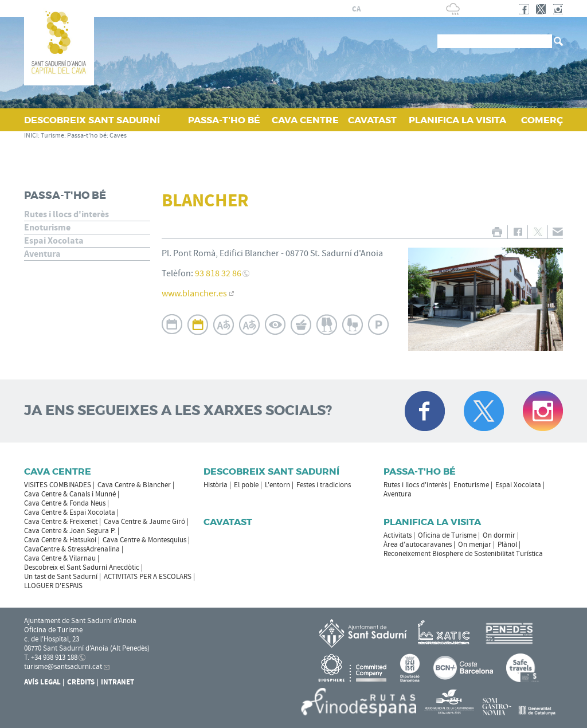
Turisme (52, 136)
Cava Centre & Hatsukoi (60, 540)
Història (216, 485)
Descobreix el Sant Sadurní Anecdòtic (82, 567)
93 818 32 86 (218, 273)
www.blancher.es (194, 293)
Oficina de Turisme (447, 535)
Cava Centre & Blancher (134, 485)
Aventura (42, 254)
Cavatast (228, 522)
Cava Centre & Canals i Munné (70, 494)
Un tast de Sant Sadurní (61, 577)
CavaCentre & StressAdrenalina (72, 549)
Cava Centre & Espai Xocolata (70, 512)
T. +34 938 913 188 (51, 657)
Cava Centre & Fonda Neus (65, 503)
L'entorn (277, 485)
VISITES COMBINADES (58, 485)
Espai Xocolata (54, 241)
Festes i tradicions (324, 485)
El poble (246, 485)
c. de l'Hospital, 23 (52, 639)
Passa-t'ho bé (87, 136)
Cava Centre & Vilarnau (60, 558)
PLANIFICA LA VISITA (457, 120)
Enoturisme (47, 228)
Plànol (507, 545)
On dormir (499, 535)
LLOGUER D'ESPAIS (53, 586)
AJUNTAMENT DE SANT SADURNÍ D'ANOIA (260, 9)
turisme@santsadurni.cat (63, 667)
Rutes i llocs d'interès (66, 214)
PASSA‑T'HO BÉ (224, 120)
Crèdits (81, 682)
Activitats (398, 535)
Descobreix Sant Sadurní (271, 471)
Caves (118, 136)
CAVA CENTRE (305, 120)
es (370, 9)
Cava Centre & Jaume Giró (144, 522)
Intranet (118, 682)
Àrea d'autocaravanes (418, 545)
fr (383, 9)
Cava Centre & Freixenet (61, 522)
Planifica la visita (432, 522)
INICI (31, 136)
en (397, 9)
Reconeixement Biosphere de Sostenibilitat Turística (463, 554)
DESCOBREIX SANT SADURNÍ (92, 120)
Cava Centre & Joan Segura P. (70, 531)
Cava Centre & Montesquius (144, 540)
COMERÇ (542, 120)
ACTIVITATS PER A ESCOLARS (148, 577)
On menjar (475, 545)
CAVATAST (372, 120)
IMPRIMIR (497, 232)
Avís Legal (42, 682)
